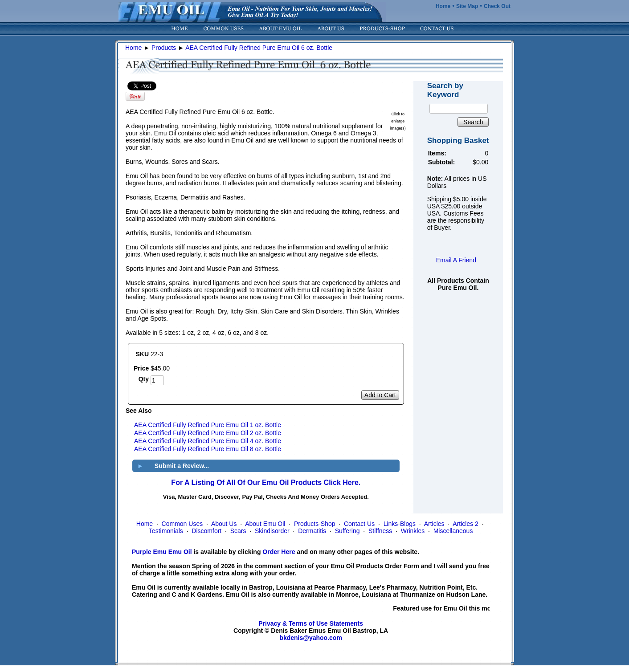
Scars (238, 531)
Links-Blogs (400, 524)
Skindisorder (272, 531)
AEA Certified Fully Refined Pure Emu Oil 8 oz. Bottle (208, 449)
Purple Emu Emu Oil (162, 552)
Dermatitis (312, 531)
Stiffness (380, 531)
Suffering (347, 531)
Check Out (497, 6)
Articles (434, 524)
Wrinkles (413, 531)
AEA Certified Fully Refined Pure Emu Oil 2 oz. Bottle (208, 433)
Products (164, 48)
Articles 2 (466, 524)
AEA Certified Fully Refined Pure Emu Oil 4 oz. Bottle (208, 441)
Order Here (279, 552)
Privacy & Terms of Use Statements (311, 623)
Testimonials (166, 531)
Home (443, 6)
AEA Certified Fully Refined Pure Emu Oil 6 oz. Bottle (259, 48)
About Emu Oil (265, 524)
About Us (224, 524)
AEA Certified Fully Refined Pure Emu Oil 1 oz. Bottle (208, 425)
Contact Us (359, 524)
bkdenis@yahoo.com (310, 638)
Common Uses (182, 524)
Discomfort (206, 531)
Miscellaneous (453, 531)
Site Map (467, 6)
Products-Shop (315, 524)
